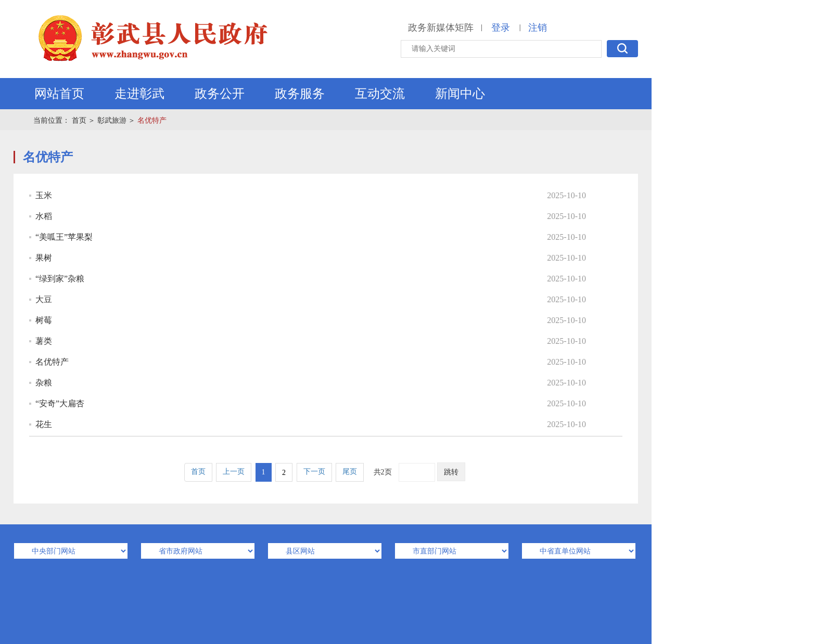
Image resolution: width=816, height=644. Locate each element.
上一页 (234, 472)
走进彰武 (139, 94)
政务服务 (300, 94)
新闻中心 (460, 94)
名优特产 (152, 120)
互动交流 (380, 94)
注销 (538, 28)
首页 (79, 120)
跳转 (451, 472)
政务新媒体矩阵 (441, 28)
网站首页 (59, 94)
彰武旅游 (112, 120)
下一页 (314, 472)
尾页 (350, 472)
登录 (501, 28)
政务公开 (220, 94)
